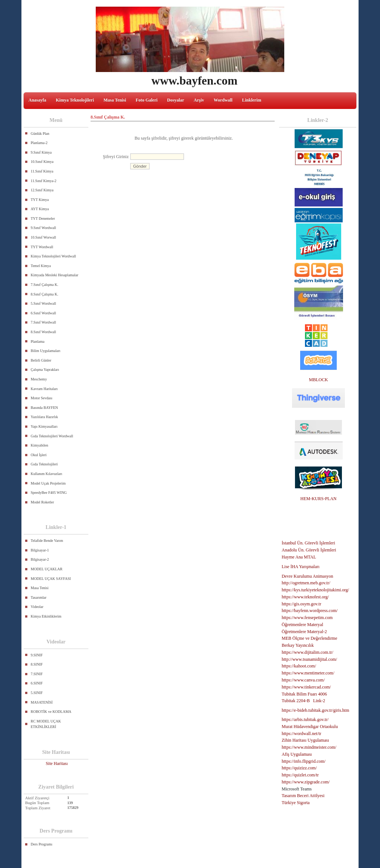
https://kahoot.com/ (299, 666)
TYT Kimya (40, 200)
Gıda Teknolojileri (44, 464)
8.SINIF (37, 664)
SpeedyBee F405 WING (49, 493)
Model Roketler (42, 502)
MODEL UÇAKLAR (47, 569)
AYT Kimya (40, 209)
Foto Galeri (147, 100)
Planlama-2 (39, 143)
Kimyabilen (39, 445)
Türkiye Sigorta (296, 803)
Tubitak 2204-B (296, 701)
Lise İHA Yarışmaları (301, 567)
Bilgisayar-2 (40, 559)
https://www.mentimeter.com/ (308, 673)
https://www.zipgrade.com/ (306, 782)
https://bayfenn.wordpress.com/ (310, 611)
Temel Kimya (41, 266)
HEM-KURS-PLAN (318, 499)
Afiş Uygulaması (297, 754)
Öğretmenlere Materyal (302, 625)
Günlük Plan (40, 134)
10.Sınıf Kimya (42, 162)
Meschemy (39, 379)
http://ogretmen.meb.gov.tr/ (306, 583)
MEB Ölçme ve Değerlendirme (309, 638)
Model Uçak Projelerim (48, 483)
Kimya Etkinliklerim (46, 616)
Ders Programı (42, 844)
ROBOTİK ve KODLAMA (51, 712)
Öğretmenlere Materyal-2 (304, 632)
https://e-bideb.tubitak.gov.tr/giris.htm (315, 710)
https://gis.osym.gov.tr (301, 604)
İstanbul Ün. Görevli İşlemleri (308, 543)
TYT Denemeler (43, 218)
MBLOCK (318, 380)
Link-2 (319, 701)
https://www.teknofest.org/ (305, 597)
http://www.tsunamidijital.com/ (309, 659)
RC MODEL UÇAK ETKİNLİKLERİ (46, 724)
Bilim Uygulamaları (45, 351)
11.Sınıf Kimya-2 (44, 181)
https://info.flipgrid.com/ (304, 761)
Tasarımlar (39, 597)
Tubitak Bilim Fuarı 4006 (304, 694)
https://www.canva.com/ (303, 680)
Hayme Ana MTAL (299, 557)
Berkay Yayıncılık (298, 645)
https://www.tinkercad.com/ (306, 687)
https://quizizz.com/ (299, 768)
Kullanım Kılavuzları (46, 474)
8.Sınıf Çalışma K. (44, 294)
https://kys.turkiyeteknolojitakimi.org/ (315, 590)
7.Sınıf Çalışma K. (44, 285)
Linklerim (252, 100)
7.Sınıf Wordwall (43, 322)
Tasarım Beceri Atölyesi (303, 796)
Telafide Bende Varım (47, 541)
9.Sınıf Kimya (41, 152)
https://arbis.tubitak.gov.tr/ (305, 720)
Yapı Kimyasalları (44, 426)
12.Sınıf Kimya (42, 190)
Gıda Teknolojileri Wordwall (52, 436)
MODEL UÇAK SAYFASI (51, 579)
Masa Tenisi (115, 100)
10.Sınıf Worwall (43, 237)
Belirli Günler (41, 360)
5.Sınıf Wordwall (43, 303)
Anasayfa (37, 100)
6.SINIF (37, 683)
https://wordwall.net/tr (301, 734)
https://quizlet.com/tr (300, 775)
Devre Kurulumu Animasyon (307, 576)
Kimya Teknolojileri (75, 100)
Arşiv (199, 100)
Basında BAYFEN (44, 408)
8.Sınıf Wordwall (43, 332)
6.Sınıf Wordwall (43, 313)
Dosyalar (176, 100)
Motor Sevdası (42, 398)
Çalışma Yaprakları (45, 370)
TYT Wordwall (42, 247)
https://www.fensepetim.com (307, 618)
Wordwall (223, 100)
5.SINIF (37, 693)
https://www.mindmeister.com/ (309, 747)
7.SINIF (37, 674)
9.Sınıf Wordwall (43, 228)
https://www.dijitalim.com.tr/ (308, 652)
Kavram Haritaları (44, 389)
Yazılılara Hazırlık (44, 417)
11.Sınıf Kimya (42, 171)
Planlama (38, 341)
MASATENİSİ (42, 702)
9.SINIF (37, 655)
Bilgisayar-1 (40, 550)
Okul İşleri (39, 455)
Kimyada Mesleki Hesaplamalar (55, 275)
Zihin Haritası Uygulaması (305, 740)
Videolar (37, 607)
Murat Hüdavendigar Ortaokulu (310, 727)
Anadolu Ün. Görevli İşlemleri (309, 550)
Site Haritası (57, 763)
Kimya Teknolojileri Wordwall (53, 256)
